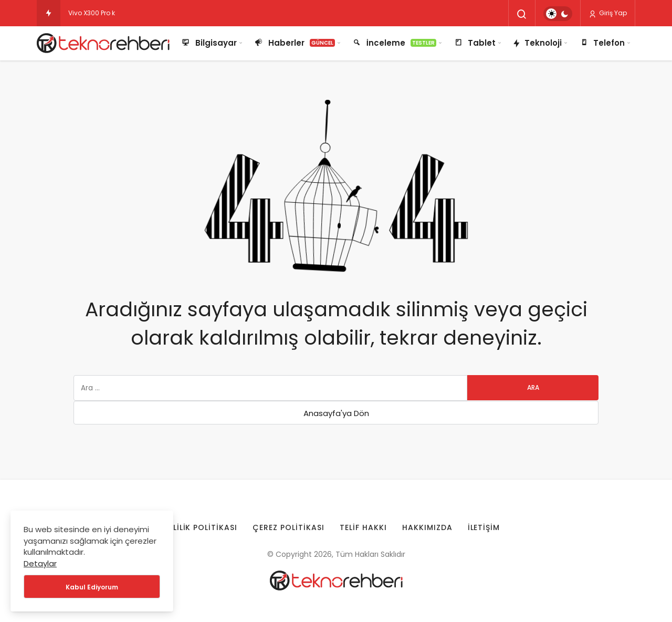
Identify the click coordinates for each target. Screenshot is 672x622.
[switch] (558, 14)
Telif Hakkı (363, 527)
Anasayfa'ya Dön (336, 413)
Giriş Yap (608, 13)
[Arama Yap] (522, 14)
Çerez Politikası (288, 527)
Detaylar (40, 563)
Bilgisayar (209, 43)
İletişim (484, 527)
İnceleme (394, 43)
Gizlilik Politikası (198, 527)
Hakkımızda (427, 527)
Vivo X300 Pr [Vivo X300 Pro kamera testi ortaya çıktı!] (87, 13)
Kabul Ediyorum (92, 587)
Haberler (294, 43)
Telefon (602, 43)
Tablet (474, 43)
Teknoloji (537, 44)
